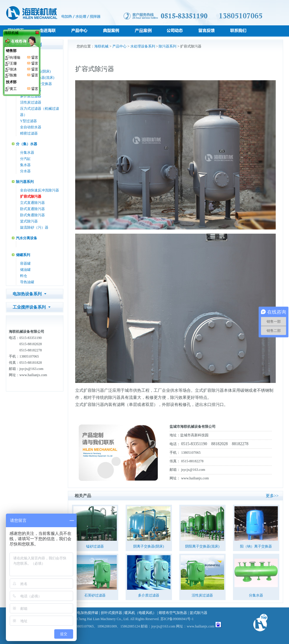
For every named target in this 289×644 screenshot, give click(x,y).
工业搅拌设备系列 (29, 307)
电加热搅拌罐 (88, 613)
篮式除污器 (29, 221)
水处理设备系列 (143, 46)
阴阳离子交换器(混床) (202, 546)
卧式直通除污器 (32, 209)
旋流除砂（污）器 (34, 227)
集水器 (25, 165)
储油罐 (25, 270)
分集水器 (27, 153)
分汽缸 (25, 159)
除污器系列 (25, 182)
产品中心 (119, 46)
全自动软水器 (31, 127)
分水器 (25, 171)
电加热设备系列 (27, 294)
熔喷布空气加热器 (173, 613)
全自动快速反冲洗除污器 (40, 190)
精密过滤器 (29, 133)
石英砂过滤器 (95, 595)
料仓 (24, 276)
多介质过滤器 (31, 96)
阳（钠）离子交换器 (256, 546)
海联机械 (101, 46)
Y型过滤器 (28, 121)
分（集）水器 (27, 144)
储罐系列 (23, 255)
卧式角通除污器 (32, 215)
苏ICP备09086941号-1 (177, 619)
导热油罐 (27, 282)
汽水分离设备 (27, 238)
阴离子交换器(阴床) (149, 546)
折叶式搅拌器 (111, 613)
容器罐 (25, 263)
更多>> (272, 496)
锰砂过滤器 (95, 546)
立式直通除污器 (32, 203)
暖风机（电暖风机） (140, 613)
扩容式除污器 (31, 196)
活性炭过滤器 (31, 102)
